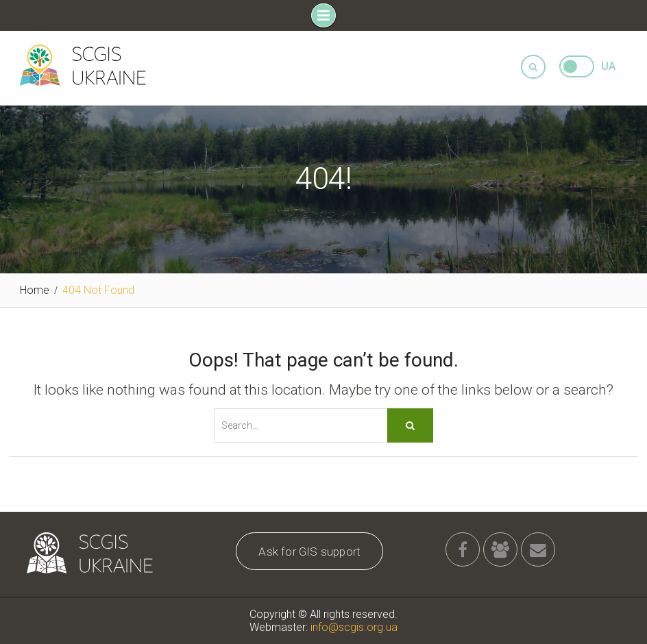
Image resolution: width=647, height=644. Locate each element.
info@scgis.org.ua (354, 627)
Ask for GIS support (309, 552)
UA (608, 66)
